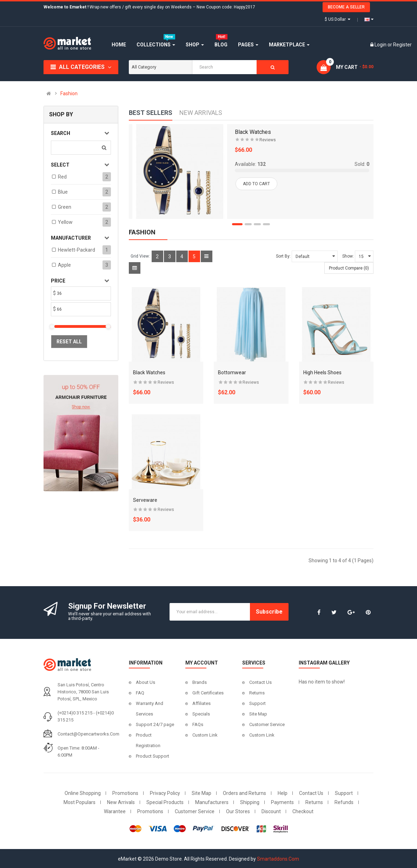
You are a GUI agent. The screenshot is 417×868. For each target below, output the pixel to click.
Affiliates (201, 703)
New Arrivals (121, 802)
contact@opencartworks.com (88, 734)
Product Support (153, 756)
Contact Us (260, 682)
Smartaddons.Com (278, 859)
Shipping (250, 802)
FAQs (198, 724)
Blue (63, 192)
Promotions (125, 793)
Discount (271, 811)
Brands (200, 682)
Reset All (69, 342)
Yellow (65, 222)
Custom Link (205, 735)
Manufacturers (212, 802)
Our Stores (238, 811)
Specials (201, 714)
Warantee (115, 811)
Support (257, 703)
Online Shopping (83, 793)
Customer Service (267, 724)
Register (402, 45)
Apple (64, 265)
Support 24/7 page (155, 724)
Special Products (165, 802)
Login (381, 45)
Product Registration (148, 740)
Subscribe (269, 612)
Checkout (303, 811)
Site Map (258, 714)
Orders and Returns (244, 793)
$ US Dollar (337, 19)
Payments (282, 802)
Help (283, 793)
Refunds (344, 802)
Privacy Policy (165, 793)
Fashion (69, 93)
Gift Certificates (208, 693)
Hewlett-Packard (77, 250)
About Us (145, 682)
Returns (257, 693)
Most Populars (80, 802)
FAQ (140, 693)
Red (62, 177)
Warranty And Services (150, 709)
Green (65, 207)
